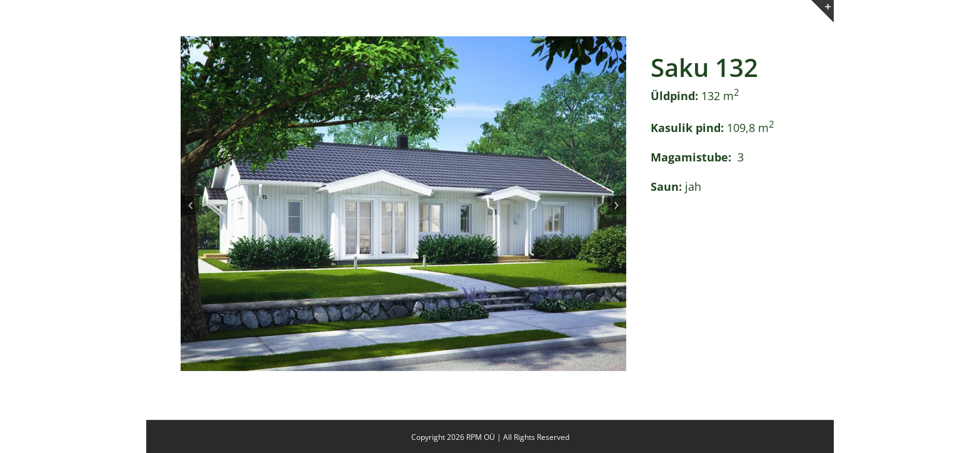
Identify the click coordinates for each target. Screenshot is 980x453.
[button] (190, 205)
